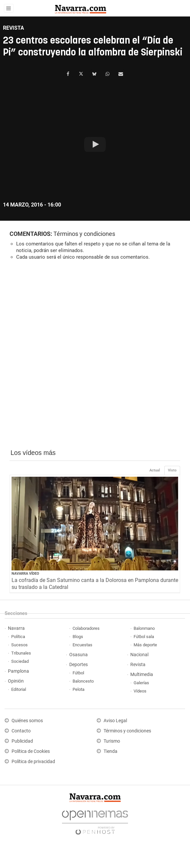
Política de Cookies (31, 751)
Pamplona (18, 671)
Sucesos (19, 645)
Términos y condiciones (84, 234)
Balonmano (144, 628)
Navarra (16, 628)
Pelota (79, 689)
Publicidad (22, 741)
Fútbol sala (144, 637)
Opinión (16, 681)
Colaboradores (86, 628)
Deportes (79, 665)
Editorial (19, 689)
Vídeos (140, 691)
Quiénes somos (27, 721)
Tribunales (21, 653)
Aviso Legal (115, 721)
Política (18, 637)
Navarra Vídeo (25, 574)
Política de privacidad (33, 762)
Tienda (111, 751)
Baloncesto (83, 681)
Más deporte (145, 645)
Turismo (112, 741)
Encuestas (82, 645)
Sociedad (20, 661)
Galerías (141, 683)
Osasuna (79, 655)
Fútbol (78, 673)
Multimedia (142, 675)
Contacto (21, 731)
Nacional (139, 655)
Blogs (78, 637)
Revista (138, 665)
